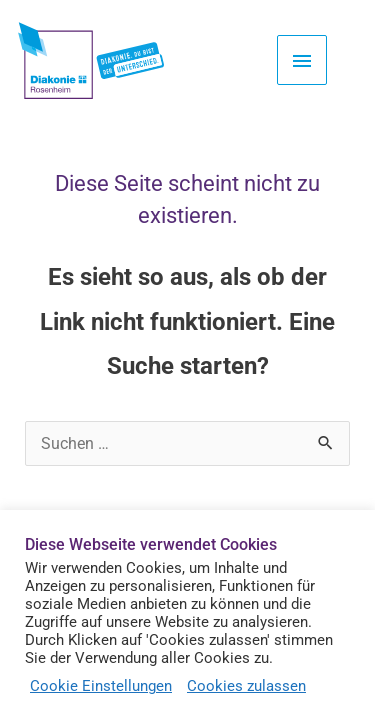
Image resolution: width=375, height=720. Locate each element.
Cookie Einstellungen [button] (101, 686)
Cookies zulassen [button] (246, 686)
